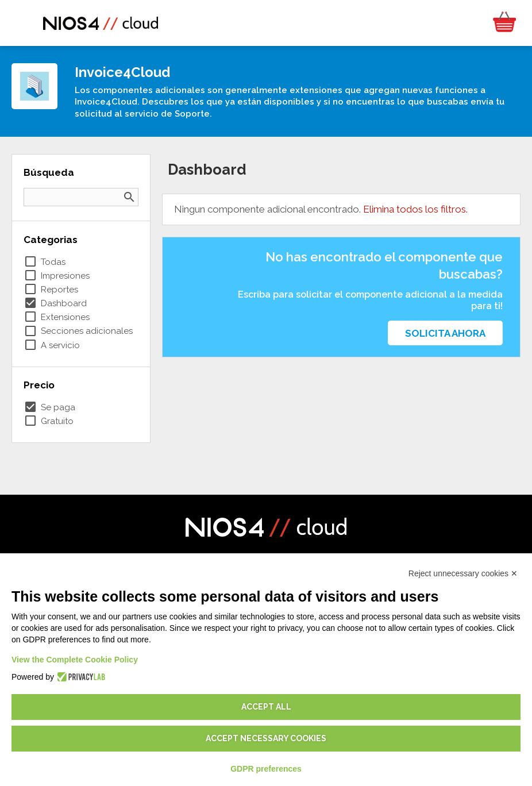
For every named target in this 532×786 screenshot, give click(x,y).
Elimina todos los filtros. (415, 209)
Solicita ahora (445, 333)
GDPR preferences (266, 769)
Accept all (266, 707)
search (129, 197)
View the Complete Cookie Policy (75, 660)
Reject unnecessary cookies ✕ (463, 573)
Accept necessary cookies (266, 738)
